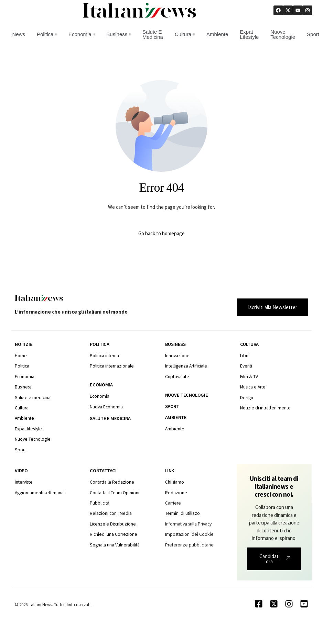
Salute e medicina (110, 418)
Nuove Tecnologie (283, 34)
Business (119, 34)
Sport (172, 406)
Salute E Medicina (153, 34)
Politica (47, 34)
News (19, 34)
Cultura (185, 34)
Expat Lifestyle (249, 34)
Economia (82, 34)
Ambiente (217, 34)
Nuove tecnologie (187, 395)
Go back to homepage (161, 233)
